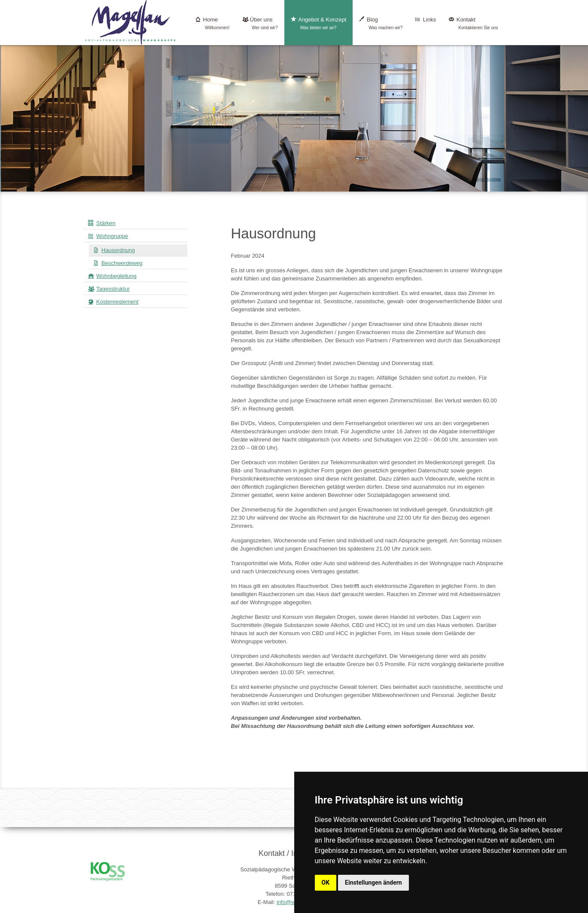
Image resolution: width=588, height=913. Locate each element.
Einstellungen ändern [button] (373, 883)
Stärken (106, 223)
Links (426, 23)
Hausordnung (118, 250)
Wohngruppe (112, 236)
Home (212, 23)
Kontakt (473, 23)
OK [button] (326, 883)
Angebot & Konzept (319, 23)
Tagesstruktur (113, 289)
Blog (381, 23)
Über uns (260, 23)
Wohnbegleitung (116, 276)
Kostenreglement (117, 302)
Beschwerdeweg (122, 263)
